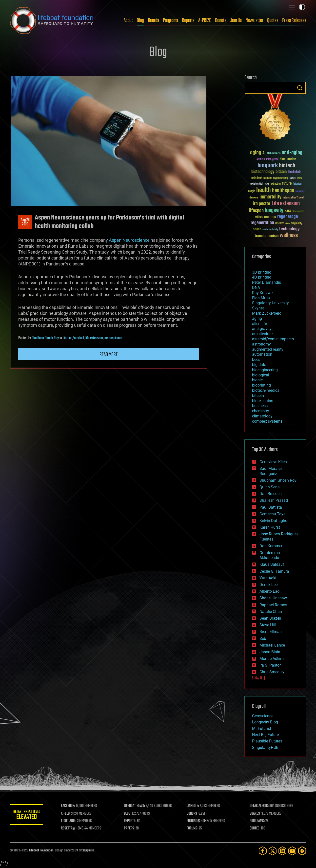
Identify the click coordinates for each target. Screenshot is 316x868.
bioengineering (265, 370)
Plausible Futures (267, 741)
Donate (221, 21)
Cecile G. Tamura (274, 571)
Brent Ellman (271, 632)
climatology (262, 416)
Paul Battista (271, 507)
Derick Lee (268, 585)
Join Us (236, 21)
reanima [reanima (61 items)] (270, 217)
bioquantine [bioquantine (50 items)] (288, 159)
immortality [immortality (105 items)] (270, 197)
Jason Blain (270, 652)
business (260, 406)
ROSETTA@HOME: (74, 828)
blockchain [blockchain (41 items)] (295, 172)
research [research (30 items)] (280, 224)
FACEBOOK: (69, 806)
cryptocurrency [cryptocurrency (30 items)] (281, 178)
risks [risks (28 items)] (288, 223)
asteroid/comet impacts (273, 339)
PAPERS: (130, 828)
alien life (259, 324)
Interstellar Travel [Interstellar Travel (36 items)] (293, 198)
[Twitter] (273, 851)
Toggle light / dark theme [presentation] (302, 7)
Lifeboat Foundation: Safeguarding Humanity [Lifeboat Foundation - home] (52, 21)
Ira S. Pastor (270, 665)
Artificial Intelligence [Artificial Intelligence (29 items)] (267, 160)
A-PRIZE (205, 21)
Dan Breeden (271, 494)
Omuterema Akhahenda (270, 555)
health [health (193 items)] (264, 190)
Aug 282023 (25, 222)
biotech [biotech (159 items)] (287, 166)
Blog (140, 21)
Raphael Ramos (273, 605)
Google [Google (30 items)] (252, 191)
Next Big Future (265, 735)
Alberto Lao (269, 591)
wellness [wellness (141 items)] (289, 236)
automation (262, 354)
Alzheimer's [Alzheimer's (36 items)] (274, 154)
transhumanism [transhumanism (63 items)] (267, 236)
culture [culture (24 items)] (293, 178)
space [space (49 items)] (257, 229)
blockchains (263, 401)
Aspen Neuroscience (129, 240)
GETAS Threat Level (27, 815)
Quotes (273, 21)
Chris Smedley (272, 672)
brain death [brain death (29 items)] (257, 178)
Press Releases (294, 21)
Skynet (258, 308)
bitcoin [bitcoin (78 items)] (281, 172)
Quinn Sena (270, 487)
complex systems (267, 421)
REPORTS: (131, 821)
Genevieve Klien (273, 462)
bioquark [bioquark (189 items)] (268, 166)
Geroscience (263, 716)
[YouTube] (292, 851)
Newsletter (254, 21)
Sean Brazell (270, 618)
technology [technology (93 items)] (289, 229)
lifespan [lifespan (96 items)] (256, 211)
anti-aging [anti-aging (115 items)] (292, 153)
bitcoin (258, 396)
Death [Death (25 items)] (299, 178)
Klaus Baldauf (272, 564)
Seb (263, 639)
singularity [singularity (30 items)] (297, 224)
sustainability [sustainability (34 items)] (270, 230)
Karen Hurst (270, 527)
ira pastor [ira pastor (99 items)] (262, 204)
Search (300, 88)
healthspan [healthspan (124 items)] (283, 191)
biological (261, 375)
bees (256, 359)
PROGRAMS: (257, 821)
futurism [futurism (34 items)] (297, 184)
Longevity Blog (265, 722)
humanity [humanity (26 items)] (300, 192)
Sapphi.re (88, 851)
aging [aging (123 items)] (256, 153)
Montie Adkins (272, 659)
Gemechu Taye (272, 514)
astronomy (261, 344)
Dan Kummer (271, 546)
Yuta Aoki (268, 578)
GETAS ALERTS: (259, 806)
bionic (257, 380)
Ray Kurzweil (263, 293)
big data (259, 365)
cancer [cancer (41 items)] (268, 178)
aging (257, 318)
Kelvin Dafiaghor (274, 521)
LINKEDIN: (194, 806)
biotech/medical (73, 338)
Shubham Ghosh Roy (45, 338)
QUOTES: (255, 828)
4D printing (262, 277)
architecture (262, 334)
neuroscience (113, 338)
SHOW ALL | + (260, 678)
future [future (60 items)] (287, 184)
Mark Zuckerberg (267, 313)
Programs (170, 21)
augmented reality (268, 349)
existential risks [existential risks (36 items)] (260, 184)
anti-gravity (262, 329)
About (128, 21)
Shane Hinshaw (273, 598)
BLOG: (128, 814)
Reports (188, 21)
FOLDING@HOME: (198, 821)
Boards (153, 21)
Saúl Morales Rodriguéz (271, 471)
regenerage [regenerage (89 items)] (288, 217)
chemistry (261, 411)
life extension (94, 338)
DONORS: (193, 814)
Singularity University (270, 303)
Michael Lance (272, 645)
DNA (256, 288)
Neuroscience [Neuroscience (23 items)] (298, 212)
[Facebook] (263, 851)
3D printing (262, 272)
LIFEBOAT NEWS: (135, 806)
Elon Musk (261, 298)
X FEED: (67, 814)
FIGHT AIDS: (70, 821)
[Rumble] (302, 851)
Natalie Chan (271, 612)
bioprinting (261, 385)
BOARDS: (255, 814)
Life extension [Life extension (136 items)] (286, 204)
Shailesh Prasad (274, 500)
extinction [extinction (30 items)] (276, 184)
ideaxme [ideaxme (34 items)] (254, 198)
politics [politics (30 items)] (259, 217)
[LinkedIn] (282, 851)
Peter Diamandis (267, 282)
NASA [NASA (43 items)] (288, 211)
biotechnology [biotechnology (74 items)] (263, 172)
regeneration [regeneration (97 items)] (262, 223)
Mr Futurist (262, 728)
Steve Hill (268, 625)
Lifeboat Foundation (41, 851)
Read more (109, 355)
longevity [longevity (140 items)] (274, 211)
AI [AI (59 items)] (264, 153)
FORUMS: (193, 828)
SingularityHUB (265, 748)
